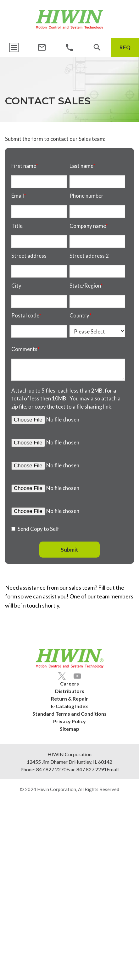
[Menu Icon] (14, 47)
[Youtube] (77, 676)
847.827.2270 (51, 769)
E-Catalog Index (69, 706)
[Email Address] (42, 47)
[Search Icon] (97, 47)
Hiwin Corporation (57, 789)
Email (113, 769)
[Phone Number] (69, 47)
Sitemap (69, 729)
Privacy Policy (69, 721)
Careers (69, 683)
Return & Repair (69, 699)
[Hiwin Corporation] (69, 19)
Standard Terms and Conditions (69, 714)
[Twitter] (62, 676)
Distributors (70, 691)
